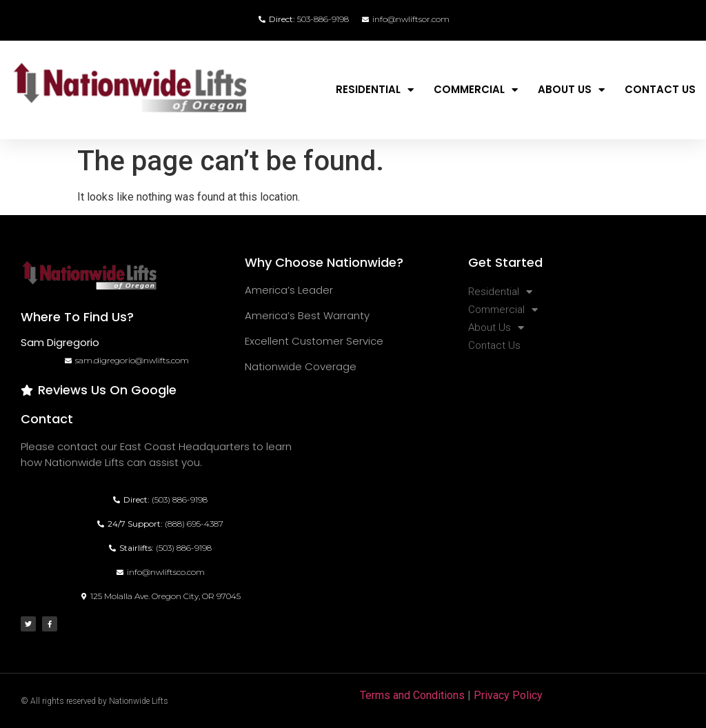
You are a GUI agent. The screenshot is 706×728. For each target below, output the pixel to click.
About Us (571, 90)
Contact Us (660, 89)
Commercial (476, 90)
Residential (375, 90)
